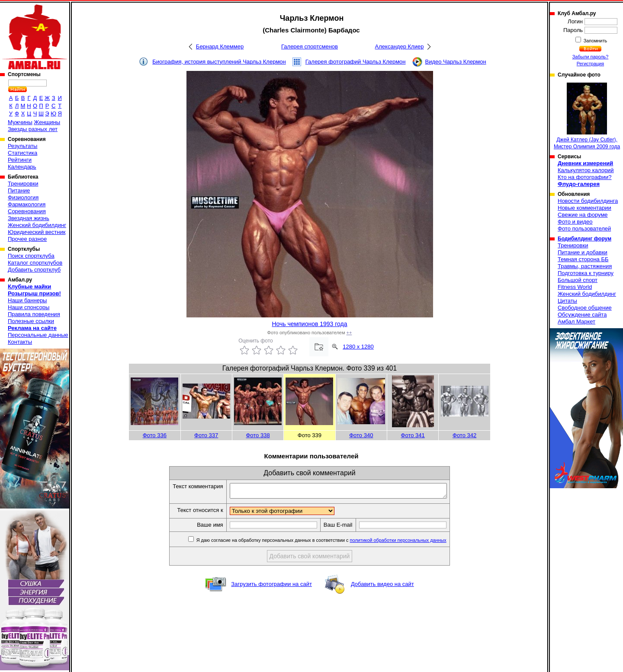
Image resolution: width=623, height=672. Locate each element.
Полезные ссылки (31, 321)
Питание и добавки (583, 252)
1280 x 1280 (358, 347)
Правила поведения (34, 314)
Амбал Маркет (576, 322)
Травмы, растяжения (585, 266)
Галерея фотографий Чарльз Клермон (356, 62)
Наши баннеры (27, 300)
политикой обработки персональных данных (411, 543)
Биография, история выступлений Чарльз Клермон (219, 62)
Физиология (23, 197)
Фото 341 (413, 435)
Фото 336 (155, 435)
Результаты (22, 146)
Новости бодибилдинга (588, 201)
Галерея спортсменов (310, 46)
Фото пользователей (584, 229)
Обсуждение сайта (582, 315)
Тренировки (23, 184)
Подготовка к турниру (586, 273)
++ (349, 333)
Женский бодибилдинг (37, 225)
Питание (19, 190)
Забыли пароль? (591, 57)
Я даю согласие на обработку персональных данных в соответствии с (334, 543)
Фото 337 (206, 435)
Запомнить (595, 41)
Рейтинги (20, 160)
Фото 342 (464, 435)
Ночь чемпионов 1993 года (309, 324)
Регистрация (590, 64)
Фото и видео (575, 222)
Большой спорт (578, 280)
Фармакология (27, 204)
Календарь (22, 167)
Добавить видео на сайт (382, 587)
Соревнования (27, 211)
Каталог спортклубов (35, 263)
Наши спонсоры (29, 307)
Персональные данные (38, 335)
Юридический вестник (37, 232)
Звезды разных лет (33, 129)
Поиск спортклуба (31, 256)
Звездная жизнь (29, 218)
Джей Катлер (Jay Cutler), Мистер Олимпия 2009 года (587, 116)
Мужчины (20, 122)
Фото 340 (361, 435)
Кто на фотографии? (585, 177)
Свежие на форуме (583, 215)
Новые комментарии (584, 208)
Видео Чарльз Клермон (456, 62)
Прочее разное (27, 239)
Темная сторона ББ (583, 259)
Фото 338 (258, 435)
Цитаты (567, 301)
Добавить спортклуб (34, 270)
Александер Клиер (400, 46)
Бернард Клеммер (220, 46)
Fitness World (575, 287)
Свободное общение (585, 308)
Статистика (22, 153)
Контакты (20, 342)
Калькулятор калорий (586, 170)
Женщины (47, 122)
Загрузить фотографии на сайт (271, 587)
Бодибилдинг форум (584, 239)
